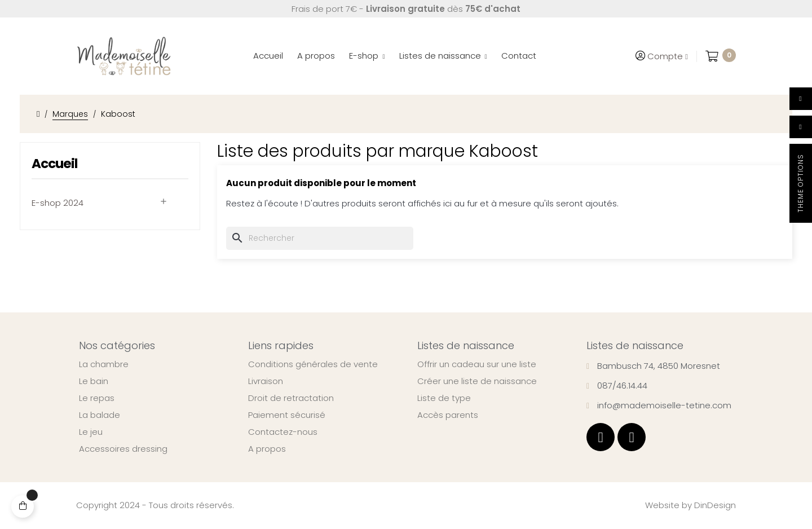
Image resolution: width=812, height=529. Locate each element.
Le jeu (91, 432)
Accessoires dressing (123, 449)
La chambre (104, 364)
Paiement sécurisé (287, 415)
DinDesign (715, 505)
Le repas (97, 398)
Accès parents (448, 415)
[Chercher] (320, 238)
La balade (100, 415)
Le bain (94, 381)
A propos (267, 449)
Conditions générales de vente (313, 364)
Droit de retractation (291, 398)
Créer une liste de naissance (477, 381)
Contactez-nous (283, 432)
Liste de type (444, 398)
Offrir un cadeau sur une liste (477, 364)
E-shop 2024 (58, 203)
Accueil (54, 164)
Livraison (266, 381)
